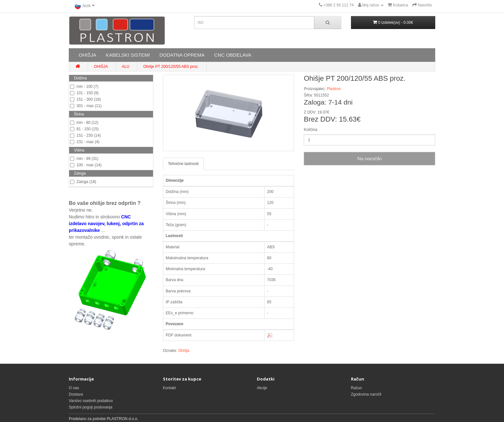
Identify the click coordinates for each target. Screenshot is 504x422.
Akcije (262, 388)
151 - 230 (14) (85, 135)
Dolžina (80, 78)
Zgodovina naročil (366, 394)
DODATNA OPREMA (182, 55)
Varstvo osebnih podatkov (91, 401)
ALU (126, 67)
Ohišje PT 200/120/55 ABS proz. (171, 67)
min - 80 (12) (84, 123)
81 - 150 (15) (84, 129)
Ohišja (184, 351)
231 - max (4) (85, 142)
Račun (357, 388)
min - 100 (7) (84, 87)
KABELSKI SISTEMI (128, 55)
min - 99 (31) (84, 159)
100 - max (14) (86, 165)
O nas (74, 388)
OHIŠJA (87, 55)
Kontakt (170, 388)
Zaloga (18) (83, 182)
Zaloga (80, 173)
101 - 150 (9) (84, 93)
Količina (310, 130)
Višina (79, 150)
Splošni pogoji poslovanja (90, 407)
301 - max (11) (86, 106)
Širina (79, 114)
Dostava (76, 394)
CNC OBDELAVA (233, 55)
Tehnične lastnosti (183, 164)
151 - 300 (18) (85, 99)
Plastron (334, 89)
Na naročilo (370, 158)
